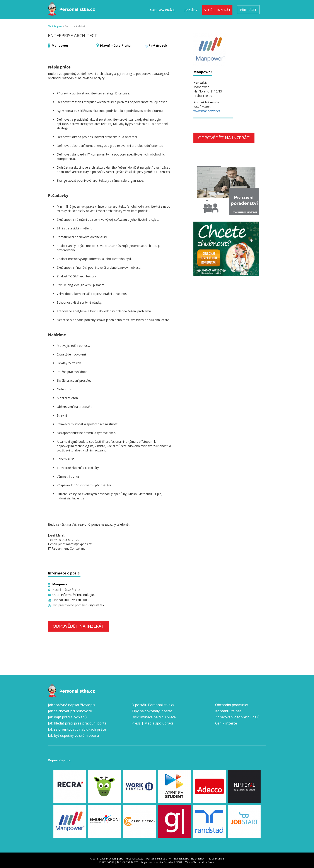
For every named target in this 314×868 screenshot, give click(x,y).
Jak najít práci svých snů (67, 717)
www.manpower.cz (207, 111)
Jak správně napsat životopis (72, 705)
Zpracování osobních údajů (237, 717)
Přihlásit (248, 10)
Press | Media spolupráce (153, 723)
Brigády (190, 10)
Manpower (60, 45)
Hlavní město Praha (115, 45)
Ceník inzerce (226, 723)
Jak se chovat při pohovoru (70, 711)
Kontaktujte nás (228, 711)
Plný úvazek (158, 45)
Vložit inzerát (217, 10)
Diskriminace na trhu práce (154, 717)
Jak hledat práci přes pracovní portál (78, 723)
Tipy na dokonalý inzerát (152, 711)
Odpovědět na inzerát (78, 626)
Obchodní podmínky (232, 705)
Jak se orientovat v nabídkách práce (77, 729)
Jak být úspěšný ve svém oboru (73, 735)
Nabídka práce (162, 10)
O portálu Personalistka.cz (153, 705)
